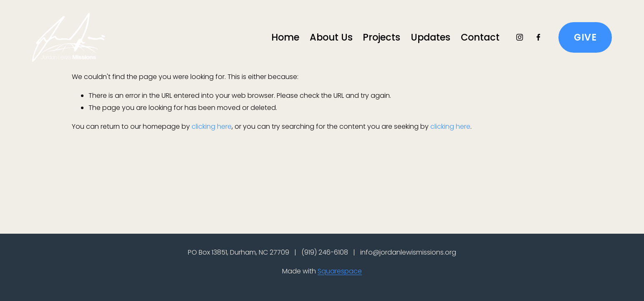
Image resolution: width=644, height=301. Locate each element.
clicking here (212, 126)
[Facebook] (538, 37)
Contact (480, 37)
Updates (431, 37)
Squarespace (340, 271)
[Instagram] (520, 37)
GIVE (585, 37)
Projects (381, 37)
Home (285, 37)
